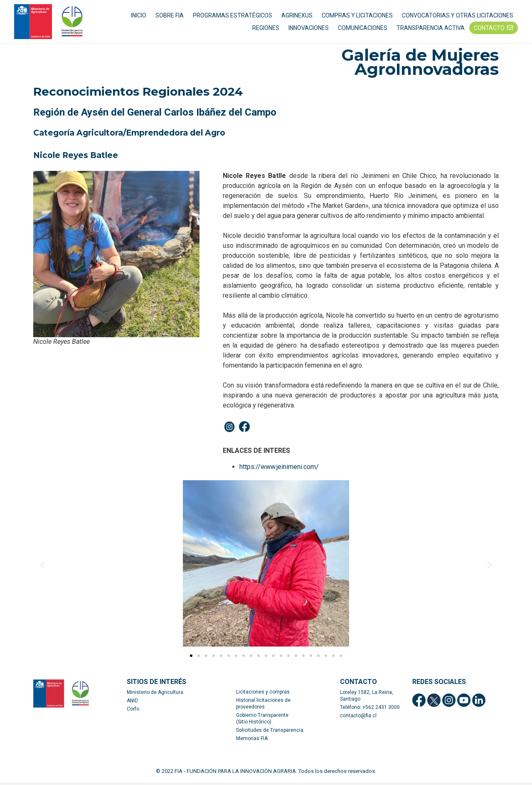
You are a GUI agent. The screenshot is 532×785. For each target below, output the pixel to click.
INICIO (139, 17)
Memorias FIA (252, 741)
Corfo (133, 711)
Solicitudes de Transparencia (270, 733)
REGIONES (266, 29)
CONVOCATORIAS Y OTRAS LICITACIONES (458, 17)
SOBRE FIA (170, 17)
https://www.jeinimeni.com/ (279, 469)
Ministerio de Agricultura (155, 695)
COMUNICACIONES (363, 29)
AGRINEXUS (297, 17)
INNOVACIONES (309, 29)
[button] (191, 658)
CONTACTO (489, 29)
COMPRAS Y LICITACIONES (357, 17)
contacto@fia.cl (358, 718)
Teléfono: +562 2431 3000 (370, 710)
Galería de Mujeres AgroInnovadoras (420, 65)
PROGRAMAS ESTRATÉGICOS (233, 17)
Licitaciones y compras (263, 694)
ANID (132, 703)
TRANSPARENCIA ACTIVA (431, 29)
